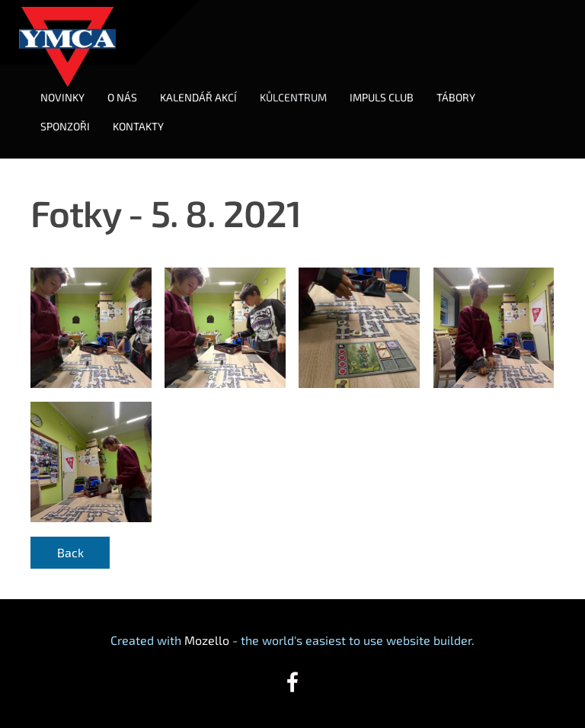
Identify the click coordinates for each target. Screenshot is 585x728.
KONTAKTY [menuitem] (138, 126)
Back (70, 552)
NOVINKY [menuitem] (62, 97)
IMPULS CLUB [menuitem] (382, 97)
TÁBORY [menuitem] (456, 97)
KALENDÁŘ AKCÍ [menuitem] (198, 97)
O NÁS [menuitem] (122, 97)
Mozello (207, 640)
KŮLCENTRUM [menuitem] (293, 97)
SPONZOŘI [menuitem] (65, 126)
